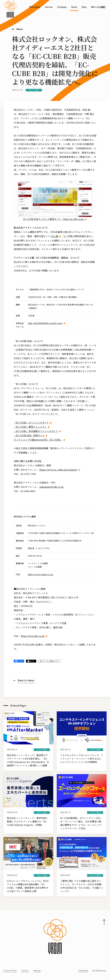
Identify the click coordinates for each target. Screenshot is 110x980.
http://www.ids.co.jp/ (33, 636)
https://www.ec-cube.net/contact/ (58, 470)
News (74, 7)
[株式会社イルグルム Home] (10, 14)
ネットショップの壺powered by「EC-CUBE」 (38, 440)
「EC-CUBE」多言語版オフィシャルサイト (36, 431)
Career (101, 7)
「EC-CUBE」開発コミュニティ (30, 427)
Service (49, 7)
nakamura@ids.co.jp (51, 487)
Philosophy (35, 7)
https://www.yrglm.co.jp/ (41, 574)
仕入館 (55, 236)
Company (62, 7)
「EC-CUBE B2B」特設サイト (29, 435)
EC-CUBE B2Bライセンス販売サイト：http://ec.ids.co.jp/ (54, 219)
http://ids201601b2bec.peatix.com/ (45, 323)
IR (92, 7)
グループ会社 (34, 90)
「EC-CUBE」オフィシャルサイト (31, 423)
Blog (84, 7)
